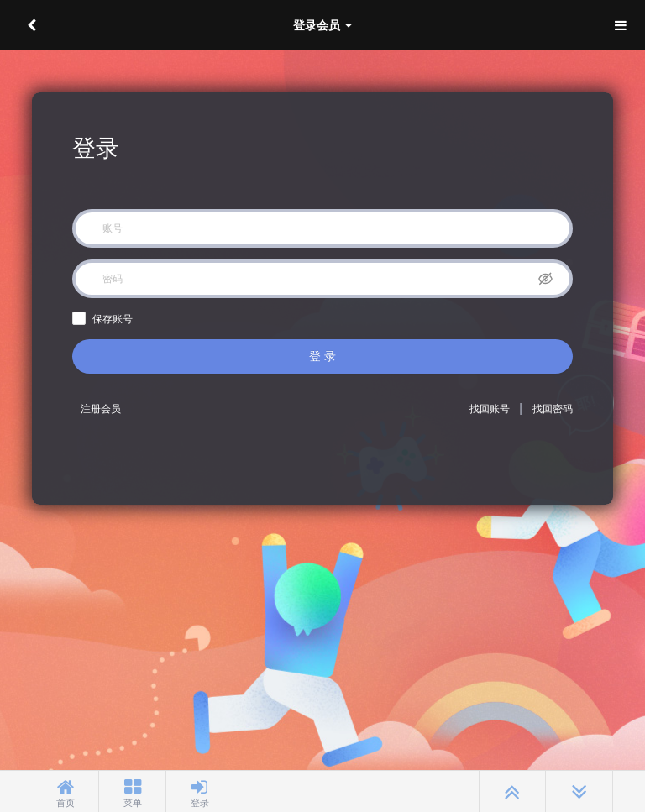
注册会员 (101, 409)
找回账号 (490, 409)
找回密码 (553, 409)
